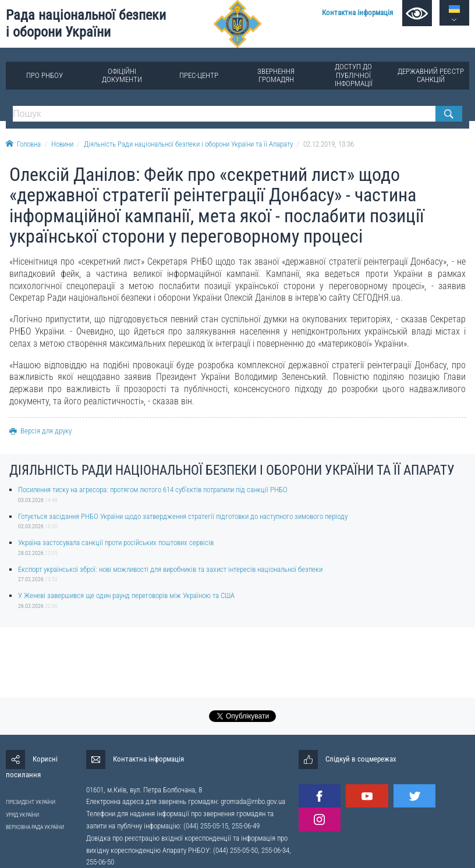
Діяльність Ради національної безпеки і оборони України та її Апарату (188, 144)
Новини (62, 144)
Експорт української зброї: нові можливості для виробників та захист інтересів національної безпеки (170, 569)
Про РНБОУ (45, 75)
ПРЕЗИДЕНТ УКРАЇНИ (31, 802)
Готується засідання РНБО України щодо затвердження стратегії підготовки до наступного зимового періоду (183, 516)
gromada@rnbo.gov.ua (253, 801)
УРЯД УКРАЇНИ (22, 815)
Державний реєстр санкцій (431, 75)
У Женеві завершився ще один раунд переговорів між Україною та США (126, 595)
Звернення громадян (276, 75)
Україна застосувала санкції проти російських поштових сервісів (116, 542)
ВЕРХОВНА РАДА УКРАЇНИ (35, 827)
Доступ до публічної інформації (354, 75)
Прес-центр (199, 75)
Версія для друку (40, 431)
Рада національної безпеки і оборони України (86, 23)
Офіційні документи (122, 75)
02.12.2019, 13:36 (329, 144)
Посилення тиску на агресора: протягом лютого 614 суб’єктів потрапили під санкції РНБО (153, 490)
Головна (23, 144)
